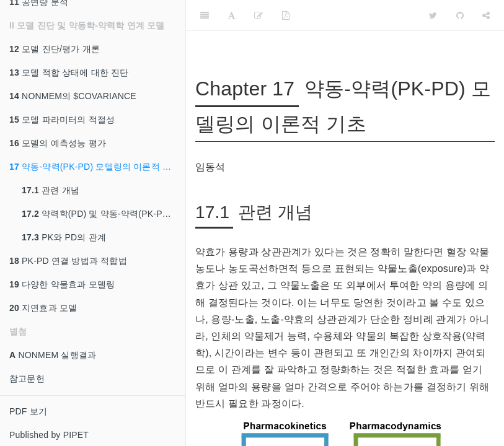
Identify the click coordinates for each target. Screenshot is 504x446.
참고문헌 (27, 378)
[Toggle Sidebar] (205, 15)
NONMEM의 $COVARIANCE (73, 96)
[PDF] (286, 15)
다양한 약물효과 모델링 (62, 284)
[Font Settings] (232, 15)
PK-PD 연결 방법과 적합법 (68, 261)
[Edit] (259, 15)
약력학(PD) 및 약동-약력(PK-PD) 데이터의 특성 (104, 214)
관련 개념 (51, 190)
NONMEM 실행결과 (53, 355)
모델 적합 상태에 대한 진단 (69, 72)
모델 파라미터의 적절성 (62, 120)
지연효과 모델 (43, 308)
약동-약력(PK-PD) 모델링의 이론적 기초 (95, 167)
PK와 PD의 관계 (64, 237)
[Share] (486, 15)
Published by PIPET (49, 435)
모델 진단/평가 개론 (55, 49)
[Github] (460, 15)
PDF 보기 (28, 411)
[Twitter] (433, 15)
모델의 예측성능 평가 (58, 143)
